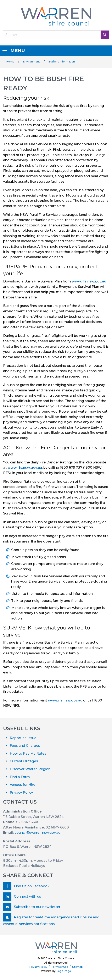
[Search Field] (56, 35)
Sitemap (77, 967)
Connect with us (22, 897)
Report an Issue (23, 738)
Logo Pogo (64, 971)
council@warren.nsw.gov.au (37, 833)
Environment (31, 62)
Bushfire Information (62, 62)
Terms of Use (60, 967)
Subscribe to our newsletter (32, 907)
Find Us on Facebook (26, 886)
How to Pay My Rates (28, 753)
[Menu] (5, 50)
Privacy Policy (21, 792)
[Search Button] (105, 35)
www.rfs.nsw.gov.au (89, 281)
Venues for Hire (23, 785)
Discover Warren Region (30, 769)
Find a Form (20, 777)
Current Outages (24, 761)
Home (10, 62)
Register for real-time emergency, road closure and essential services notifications (51, 920)
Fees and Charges (25, 746)
